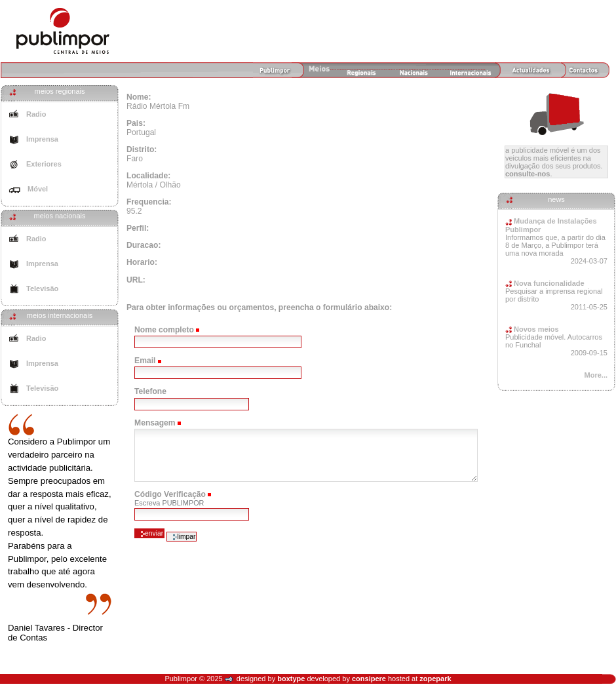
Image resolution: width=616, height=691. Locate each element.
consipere (369, 679)
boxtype (291, 679)
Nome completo (164, 330)
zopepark (435, 679)
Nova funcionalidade (545, 283)
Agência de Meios (63, 31)
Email (145, 361)
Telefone (150, 391)
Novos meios (532, 329)
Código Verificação (170, 494)
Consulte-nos (528, 174)
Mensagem (155, 423)
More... (596, 375)
